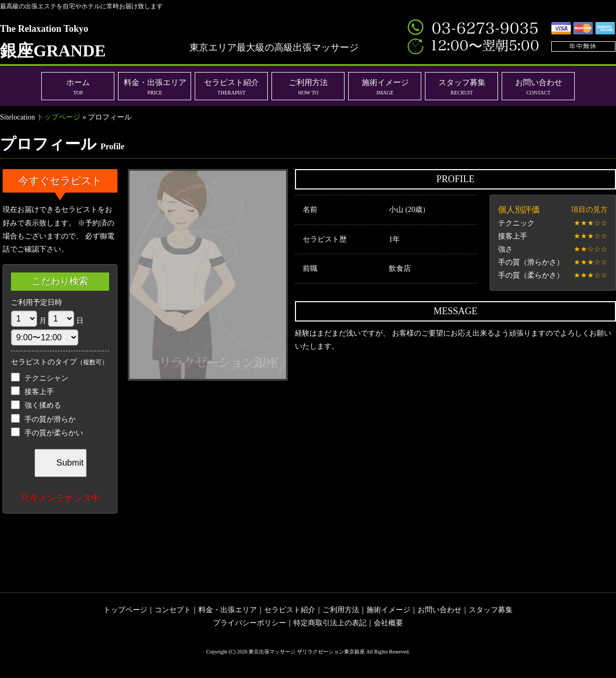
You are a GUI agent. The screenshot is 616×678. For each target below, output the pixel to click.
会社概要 (388, 623)
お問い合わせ (539, 87)
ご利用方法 (308, 87)
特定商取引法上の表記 (330, 623)
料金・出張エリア (155, 87)
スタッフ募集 (462, 87)
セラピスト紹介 (232, 87)
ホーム (78, 87)
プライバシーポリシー (250, 623)
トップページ (58, 117)
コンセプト (173, 610)
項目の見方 (589, 210)
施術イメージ (385, 87)
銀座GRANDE (53, 42)
